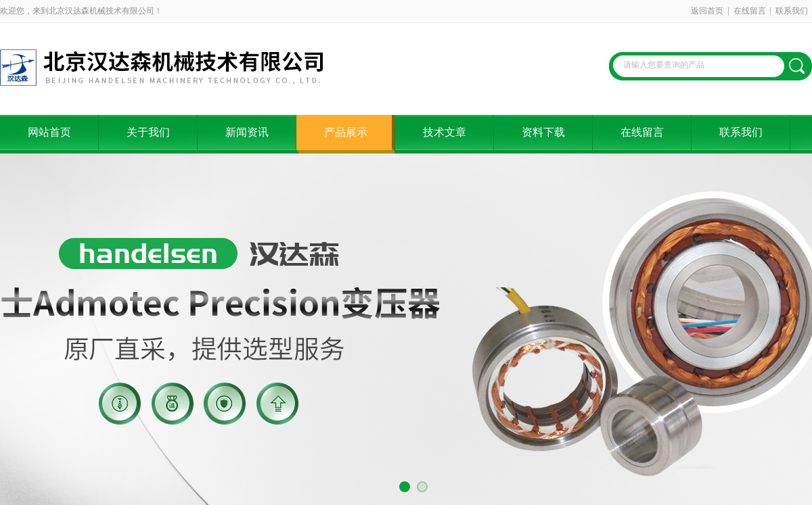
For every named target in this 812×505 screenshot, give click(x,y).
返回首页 (707, 11)
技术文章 (445, 132)
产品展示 (346, 132)
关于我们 (148, 132)
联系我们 (792, 11)
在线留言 (750, 11)
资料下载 (543, 132)
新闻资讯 (247, 132)
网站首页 (49, 132)
